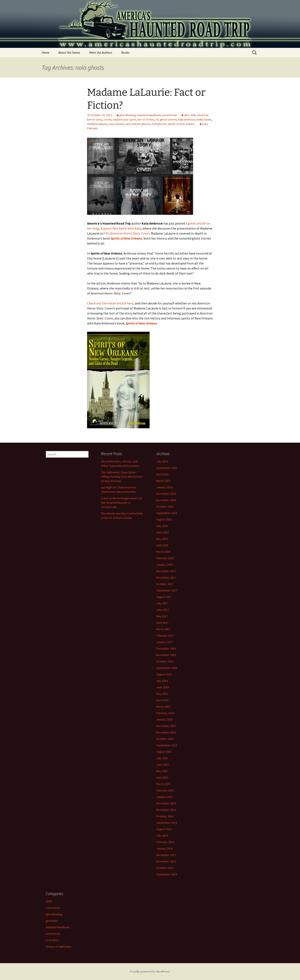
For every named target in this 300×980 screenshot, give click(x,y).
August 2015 (164, 752)
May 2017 (162, 616)
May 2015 (162, 771)
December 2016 (166, 648)
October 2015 (165, 739)
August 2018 (164, 519)
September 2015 (167, 745)
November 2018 (166, 500)
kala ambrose (187, 119)
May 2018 (162, 539)
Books (125, 53)
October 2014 (165, 816)
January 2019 (164, 487)
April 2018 (162, 545)
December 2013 (166, 855)
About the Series (69, 53)
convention (53, 908)
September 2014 (167, 823)
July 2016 (162, 681)
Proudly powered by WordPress (150, 971)
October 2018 (165, 507)
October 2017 (165, 584)
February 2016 (165, 713)
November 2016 (166, 655)
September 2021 (167, 468)
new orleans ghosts (138, 124)
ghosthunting (128, 115)
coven (108, 119)
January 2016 (164, 719)
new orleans (117, 124)
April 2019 (162, 474)
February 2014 (165, 842)
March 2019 (163, 481)
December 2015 (166, 726)
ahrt (187, 115)
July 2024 (162, 461)
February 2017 (165, 636)
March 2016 (163, 707)
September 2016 (167, 668)
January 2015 (164, 797)
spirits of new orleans (181, 124)
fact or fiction (146, 119)
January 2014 (164, 848)
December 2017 (166, 571)
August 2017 (164, 597)
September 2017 (167, 590)
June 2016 (162, 687)
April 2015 (162, 778)
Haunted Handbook (149, 115)
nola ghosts (159, 124)
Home (46, 53)
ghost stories (168, 119)
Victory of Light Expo (59, 946)
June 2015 (162, 765)
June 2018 (162, 532)
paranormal (170, 115)
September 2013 (167, 874)
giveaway (52, 921)
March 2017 (163, 629)
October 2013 (165, 868)
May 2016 (162, 694)
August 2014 (164, 829)
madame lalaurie (97, 124)
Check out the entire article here (110, 303)
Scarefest (52, 940)
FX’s (127, 233)
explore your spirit (124, 119)
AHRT (49, 901)
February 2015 (165, 790)
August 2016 (164, 674)
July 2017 (162, 603)
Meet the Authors (101, 53)
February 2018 (165, 558)
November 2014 (166, 810)
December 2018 (166, 494)
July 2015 (162, 758)
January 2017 (164, 642)
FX (157, 119)
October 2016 (165, 661)
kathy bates (204, 119)
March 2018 (163, 552)
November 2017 (166, 578)
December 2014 (166, 803)
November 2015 (166, 732)
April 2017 (162, 623)
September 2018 (167, 513)
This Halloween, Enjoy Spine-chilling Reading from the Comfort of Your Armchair (122, 477)
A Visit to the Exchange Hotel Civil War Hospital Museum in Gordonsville (122, 503)
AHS (193, 115)
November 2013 (166, 861)
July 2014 (162, 836)
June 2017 (162, 610)
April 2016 (162, 700)
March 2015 (163, 784)
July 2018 (162, 526)
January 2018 (164, 565)
